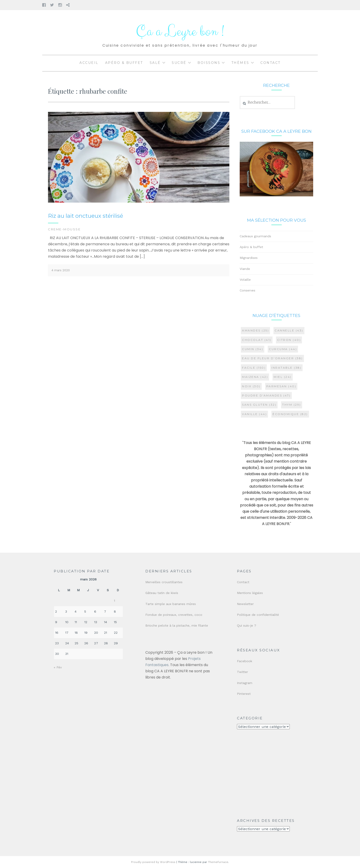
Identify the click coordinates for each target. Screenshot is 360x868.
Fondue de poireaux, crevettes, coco (174, 615)
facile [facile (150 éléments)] (254, 368)
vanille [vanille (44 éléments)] (254, 414)
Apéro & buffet (124, 63)
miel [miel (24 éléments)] (283, 377)
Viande (245, 269)
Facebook (245, 661)
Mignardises (249, 258)
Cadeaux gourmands (255, 236)
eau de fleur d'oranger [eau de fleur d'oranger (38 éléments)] (272, 358)
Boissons (209, 63)
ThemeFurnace (218, 862)
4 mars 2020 (61, 270)
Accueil (89, 63)
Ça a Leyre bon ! (180, 32)
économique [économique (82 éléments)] (290, 414)
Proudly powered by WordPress (153, 862)
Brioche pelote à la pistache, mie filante (177, 625)
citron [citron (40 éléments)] (289, 340)
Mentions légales (250, 593)
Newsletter (245, 604)
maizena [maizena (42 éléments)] (255, 377)
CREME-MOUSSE (64, 229)
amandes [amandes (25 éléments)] (255, 330)
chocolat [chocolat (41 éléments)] (257, 340)
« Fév (58, 667)
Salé (155, 63)
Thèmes (240, 63)
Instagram (245, 683)
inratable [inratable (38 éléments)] (286, 368)
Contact (270, 63)
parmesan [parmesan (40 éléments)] (281, 386)
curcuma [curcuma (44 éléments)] (283, 349)
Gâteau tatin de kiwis (162, 593)
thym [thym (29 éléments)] (292, 405)
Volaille (245, 280)
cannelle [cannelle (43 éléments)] (289, 330)
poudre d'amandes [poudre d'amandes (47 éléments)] (266, 395)
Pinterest (244, 694)
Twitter (242, 672)
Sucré (179, 63)
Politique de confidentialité (258, 615)
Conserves (247, 290)
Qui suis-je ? (247, 625)
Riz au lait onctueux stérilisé (86, 216)
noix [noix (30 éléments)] (251, 386)
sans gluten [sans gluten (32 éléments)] (259, 405)
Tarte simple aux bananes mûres (171, 604)
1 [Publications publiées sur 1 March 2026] (114, 601)
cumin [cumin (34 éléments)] (253, 349)
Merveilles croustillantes (164, 582)
